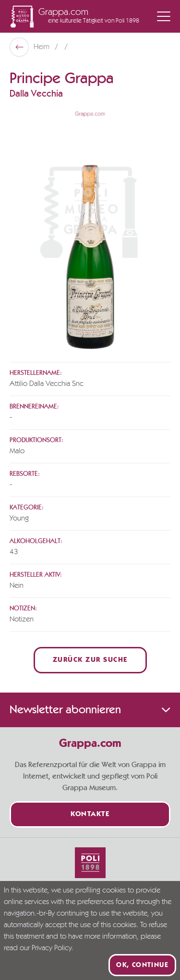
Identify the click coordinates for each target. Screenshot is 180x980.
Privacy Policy (52, 948)
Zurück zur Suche (90, 660)
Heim (42, 47)
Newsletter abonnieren (90, 710)
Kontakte (90, 814)
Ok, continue (142, 965)
